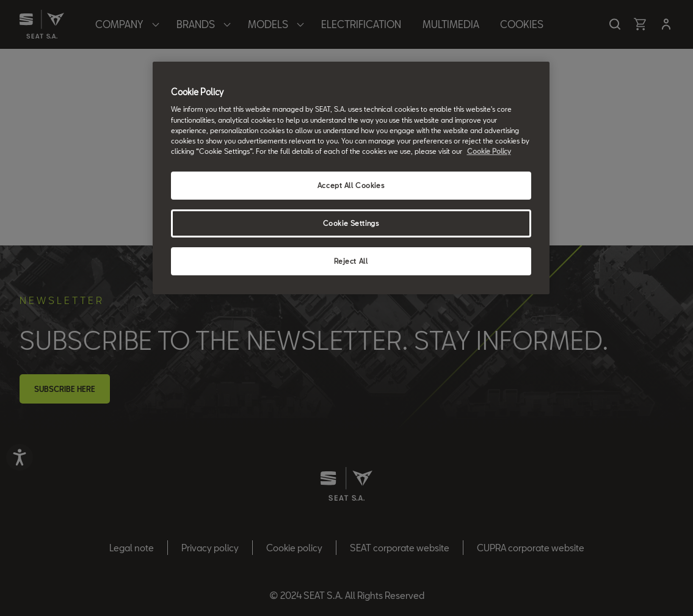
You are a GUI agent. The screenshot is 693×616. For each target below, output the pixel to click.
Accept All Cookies (351, 185)
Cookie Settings (351, 223)
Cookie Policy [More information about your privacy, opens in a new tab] (489, 151)
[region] (351, 178)
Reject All (351, 261)
